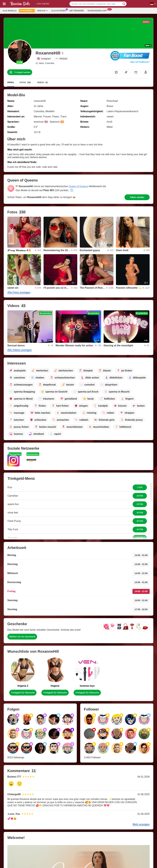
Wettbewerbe (77, 11)
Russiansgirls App (98, 10)
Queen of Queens (78, 186)
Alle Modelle (10, 11)
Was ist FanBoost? (140, 62)
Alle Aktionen (59, 10)
